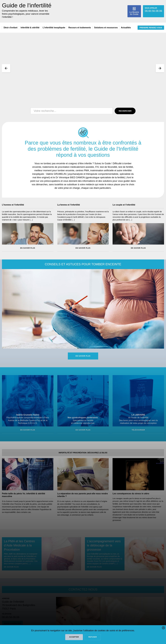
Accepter (74, 637)
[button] (163, 628)
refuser (93, 637)
